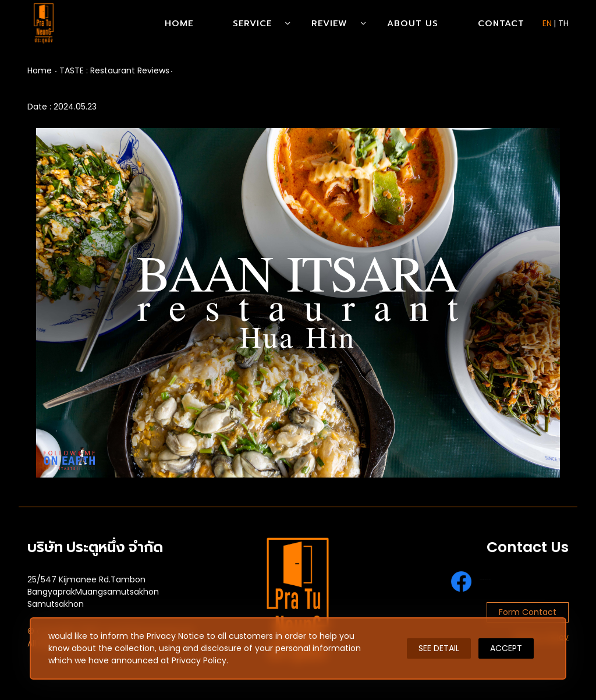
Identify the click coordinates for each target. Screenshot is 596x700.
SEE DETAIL (439, 648)
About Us (413, 23)
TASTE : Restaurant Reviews (114, 70)
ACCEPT (506, 648)
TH (563, 23)
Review (329, 23)
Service (252, 23)
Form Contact (528, 612)
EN (547, 23)
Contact (501, 23)
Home (179, 23)
